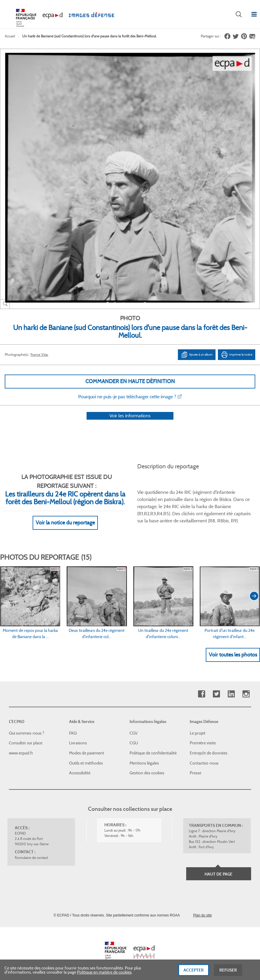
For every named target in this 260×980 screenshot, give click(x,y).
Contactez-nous (204, 763)
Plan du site (203, 915)
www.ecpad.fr (21, 753)
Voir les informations (130, 423)
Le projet (198, 733)
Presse (196, 773)
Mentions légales (144, 763)
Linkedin (231, 694)
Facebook (201, 694)
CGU (134, 743)
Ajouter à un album (197, 355)
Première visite (203, 743)
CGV (134, 733)
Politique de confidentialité (153, 753)
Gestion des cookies (147, 773)
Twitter (216, 694)
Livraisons (78, 743)
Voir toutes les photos (233, 662)
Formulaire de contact (31, 858)
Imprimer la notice (237, 355)
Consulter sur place (26, 743)
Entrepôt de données (209, 753)
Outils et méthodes (86, 763)
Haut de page (218, 874)
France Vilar (39, 355)
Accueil (10, 36)
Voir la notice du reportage (65, 530)
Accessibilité (80, 773)
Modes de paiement (87, 753)
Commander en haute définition (130, 381)
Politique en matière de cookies (104, 976)
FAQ (73, 733)
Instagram (246, 694)
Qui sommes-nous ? (27, 733)
